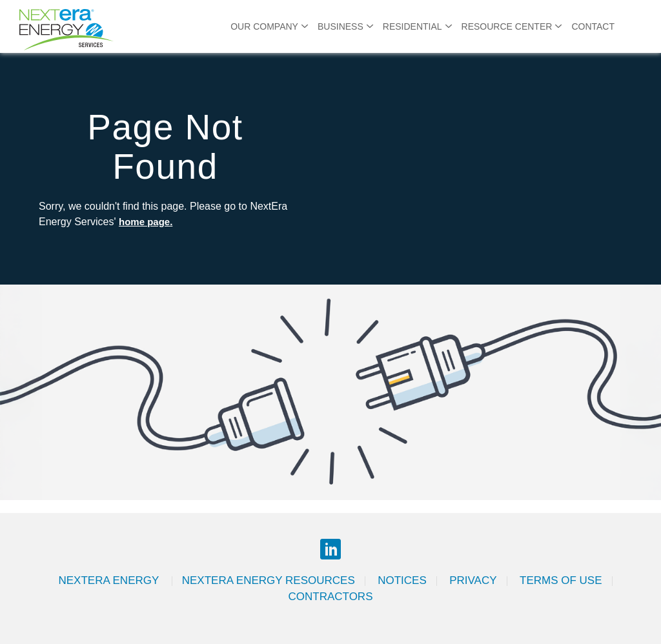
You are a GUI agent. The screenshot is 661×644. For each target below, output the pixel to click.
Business (341, 26)
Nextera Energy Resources (269, 580)
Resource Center (507, 26)
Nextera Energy (110, 580)
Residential (412, 26)
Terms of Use (561, 580)
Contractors (331, 597)
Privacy (473, 580)
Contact (593, 26)
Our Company (264, 26)
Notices (402, 580)
